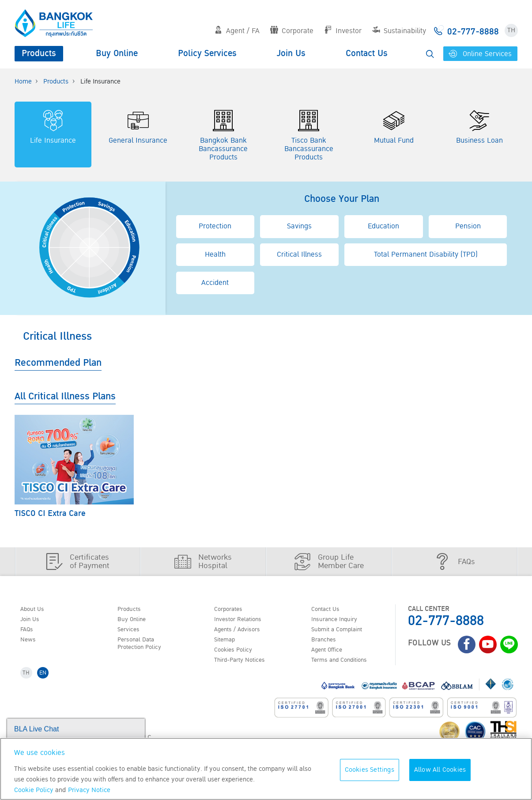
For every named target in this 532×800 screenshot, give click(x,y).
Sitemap (227, 644)
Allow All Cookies (440, 770)
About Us (35, 610)
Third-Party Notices (245, 666)
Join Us (291, 53)
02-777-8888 (446, 621)
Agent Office (331, 655)
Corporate (292, 31)
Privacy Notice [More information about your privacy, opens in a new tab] (89, 790)
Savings (299, 226)
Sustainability (399, 31)
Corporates (232, 610)
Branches (327, 644)
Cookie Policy (34, 790)
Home (23, 82)
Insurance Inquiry (340, 621)
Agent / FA (237, 31)
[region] (266, 769)
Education (383, 226)
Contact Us (367, 53)
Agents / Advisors (242, 632)
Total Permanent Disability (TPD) (426, 254)
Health (215, 254)
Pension (468, 226)
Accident (215, 283)
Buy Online (117, 53)
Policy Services (207, 53)
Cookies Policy (237, 655)
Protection (215, 226)
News (30, 644)
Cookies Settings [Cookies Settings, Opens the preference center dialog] (370, 770)
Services (131, 632)
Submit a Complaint (342, 632)
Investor (343, 31)
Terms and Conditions (345, 666)
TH (511, 30)
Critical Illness (299, 254)
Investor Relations (243, 621)
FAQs (29, 632)
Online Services (481, 54)
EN (46, 680)
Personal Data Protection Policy (144, 648)
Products (39, 53)
